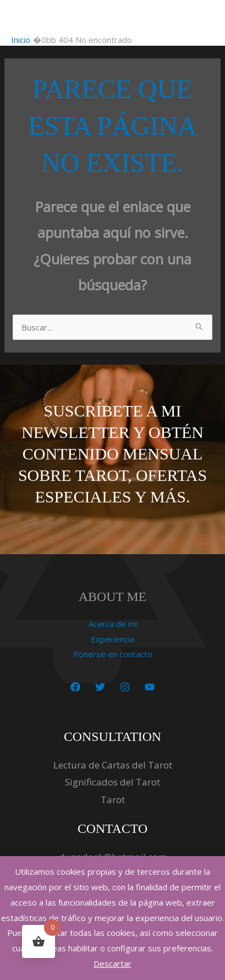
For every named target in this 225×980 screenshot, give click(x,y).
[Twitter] (100, 687)
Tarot (113, 800)
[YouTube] (150, 687)
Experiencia (113, 639)
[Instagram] (125, 687)
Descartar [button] (113, 963)
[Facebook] (75, 687)
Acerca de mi (113, 624)
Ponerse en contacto (113, 654)
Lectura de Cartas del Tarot (113, 765)
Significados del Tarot (113, 782)
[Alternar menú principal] (203, 17)
